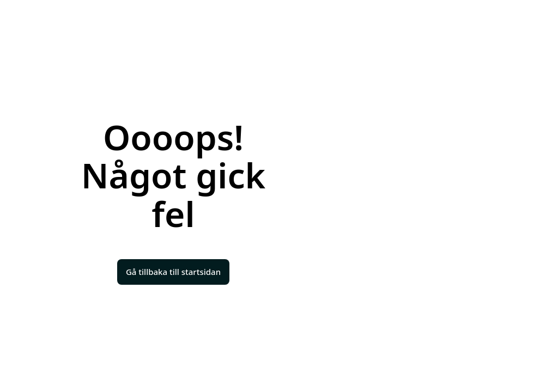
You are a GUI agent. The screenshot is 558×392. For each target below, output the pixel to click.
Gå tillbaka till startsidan (173, 272)
